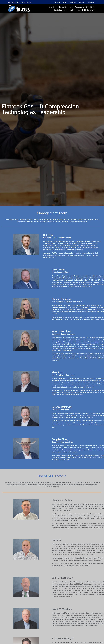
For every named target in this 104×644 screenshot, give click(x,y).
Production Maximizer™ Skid (85, 7)
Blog (65, 2)
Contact (57, 2)
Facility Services (75, 10)
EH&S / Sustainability (89, 10)
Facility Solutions (61, 10)
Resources (91, 2)
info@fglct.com (27, 2)
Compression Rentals (66, 7)
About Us (53, 7)
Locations (73, 2)
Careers (82, 2)
